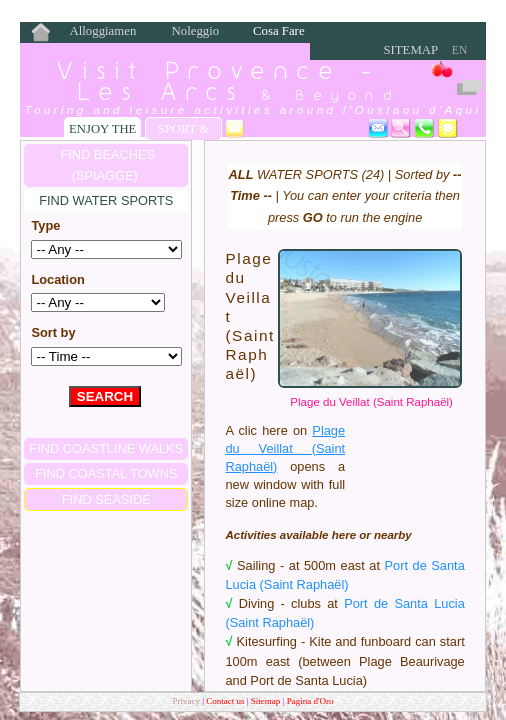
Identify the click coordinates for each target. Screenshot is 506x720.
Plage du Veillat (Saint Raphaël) (371, 402)
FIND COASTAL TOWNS (106, 473)
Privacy (186, 701)
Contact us (226, 701)
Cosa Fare (279, 31)
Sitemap (410, 50)
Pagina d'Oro (310, 701)
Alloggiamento (102, 32)
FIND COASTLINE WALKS (106, 448)
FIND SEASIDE (106, 499)
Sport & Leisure (183, 131)
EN (459, 50)
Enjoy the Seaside (102, 131)
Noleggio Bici (196, 32)
